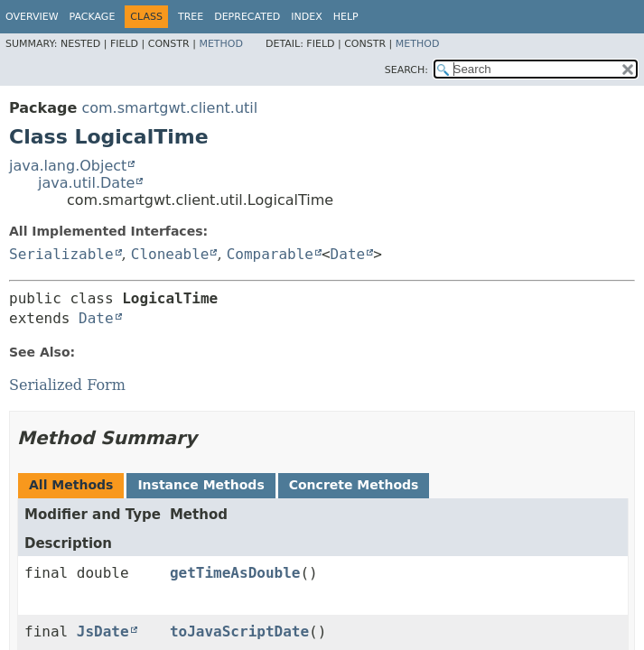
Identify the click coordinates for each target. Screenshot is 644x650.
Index (306, 17)
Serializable (61, 254)
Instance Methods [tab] (201, 485)
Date (348, 254)
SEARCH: (406, 70)
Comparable (270, 254)
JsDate (103, 631)
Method (221, 44)
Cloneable (170, 254)
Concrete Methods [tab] (354, 485)
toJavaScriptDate (239, 631)
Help (346, 17)
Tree (191, 17)
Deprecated (247, 17)
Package (93, 17)
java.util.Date (86, 183)
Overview (32, 17)
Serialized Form (67, 385)
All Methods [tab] (71, 485)
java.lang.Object (68, 166)
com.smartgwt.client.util (169, 108)
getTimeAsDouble (235, 573)
